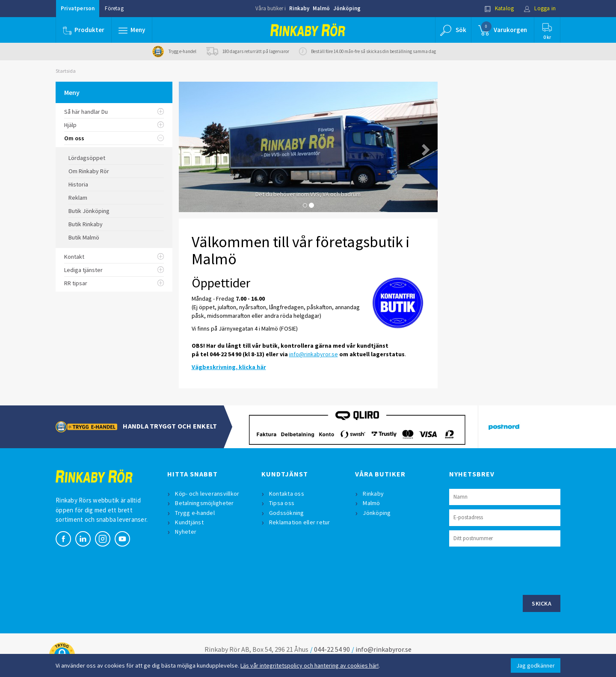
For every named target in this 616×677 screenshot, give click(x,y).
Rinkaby (299, 8)
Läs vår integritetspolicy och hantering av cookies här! (309, 665)
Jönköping (347, 8)
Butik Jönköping (89, 211)
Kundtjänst (189, 522)
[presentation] (514, 570)
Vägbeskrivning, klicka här (229, 367)
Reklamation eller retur (300, 522)
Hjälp (114, 125)
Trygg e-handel (195, 513)
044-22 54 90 (332, 649)
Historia (78, 184)
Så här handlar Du (114, 112)
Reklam (78, 198)
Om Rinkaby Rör (89, 171)
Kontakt (114, 257)
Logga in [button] (540, 8)
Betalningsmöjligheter (204, 503)
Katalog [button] (499, 8)
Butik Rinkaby (86, 224)
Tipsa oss (282, 503)
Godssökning (287, 513)
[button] (132, 30)
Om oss (114, 138)
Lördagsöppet (87, 158)
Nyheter (186, 532)
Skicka (542, 603)
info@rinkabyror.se (314, 354)
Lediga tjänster (114, 270)
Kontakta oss (287, 494)
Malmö (321, 8)
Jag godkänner (536, 665)
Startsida (66, 71)
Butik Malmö (84, 237)
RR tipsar (114, 283)
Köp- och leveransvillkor (207, 494)
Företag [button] (114, 8)
